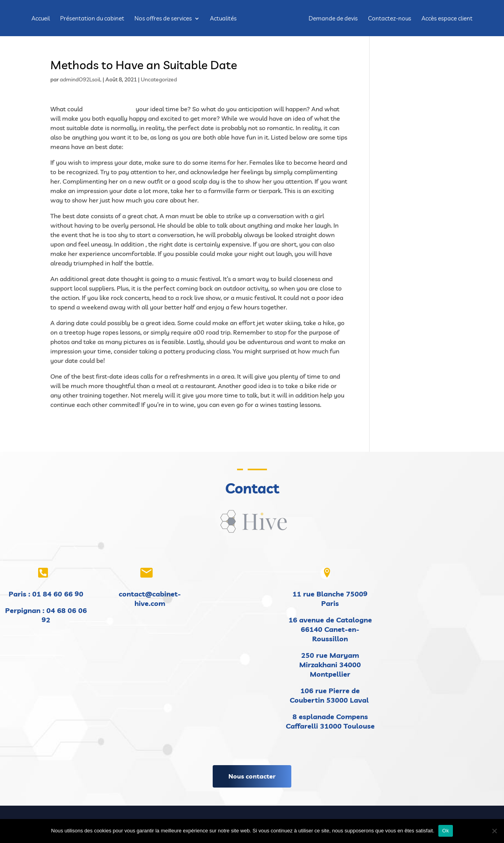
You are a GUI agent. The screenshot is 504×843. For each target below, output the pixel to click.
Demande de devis (333, 19)
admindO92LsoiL (81, 79)
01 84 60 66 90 (58, 594)
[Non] (494, 831)
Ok (446, 831)
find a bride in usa (109, 109)
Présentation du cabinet (92, 19)
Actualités (223, 19)
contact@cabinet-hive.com (150, 599)
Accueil (41, 19)
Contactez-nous (390, 19)
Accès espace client (447, 19)
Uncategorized (159, 79)
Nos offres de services (163, 19)
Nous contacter (252, 776)
